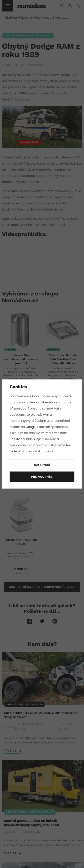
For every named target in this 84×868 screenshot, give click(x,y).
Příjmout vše (42, 477)
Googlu (31, 427)
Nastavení (42, 465)
